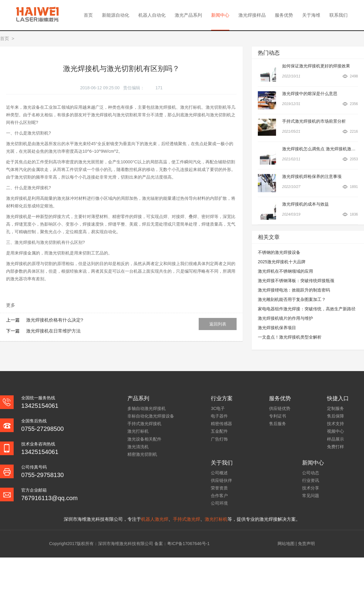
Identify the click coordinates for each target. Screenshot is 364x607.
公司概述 (219, 473)
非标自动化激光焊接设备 (151, 416)
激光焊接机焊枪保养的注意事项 (312, 176)
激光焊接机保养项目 (277, 328)
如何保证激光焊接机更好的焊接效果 (316, 66)
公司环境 (219, 503)
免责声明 (306, 544)
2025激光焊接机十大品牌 (282, 262)
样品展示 (335, 439)
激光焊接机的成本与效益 (305, 204)
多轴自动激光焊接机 (147, 408)
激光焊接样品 (252, 15)
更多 (11, 305)
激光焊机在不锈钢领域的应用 (285, 271)
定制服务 (335, 408)
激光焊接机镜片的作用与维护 (285, 318)
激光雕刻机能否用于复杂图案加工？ (292, 299)
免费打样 (335, 447)
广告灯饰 (219, 439)
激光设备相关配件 (144, 439)
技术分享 (311, 488)
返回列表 (218, 324)
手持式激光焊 (187, 519)
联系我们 (339, 15)
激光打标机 (138, 431)
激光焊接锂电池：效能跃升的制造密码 (294, 290)
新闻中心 (220, 15)
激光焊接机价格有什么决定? (55, 320)
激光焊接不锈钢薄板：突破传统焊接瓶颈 (296, 281)
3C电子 (218, 408)
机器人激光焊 (155, 519)
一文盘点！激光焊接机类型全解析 (290, 337)
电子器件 (219, 416)
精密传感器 (221, 424)
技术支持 (335, 424)
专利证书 (278, 416)
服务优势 (284, 15)
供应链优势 (280, 408)
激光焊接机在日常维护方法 (53, 331)
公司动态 (311, 473)
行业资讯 (311, 480)
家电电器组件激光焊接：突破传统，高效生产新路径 (307, 309)
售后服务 (278, 424)
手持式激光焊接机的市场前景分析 (314, 121)
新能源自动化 (116, 15)
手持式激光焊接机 (144, 424)
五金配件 (219, 431)
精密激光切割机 (142, 454)
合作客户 (219, 496)
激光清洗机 (138, 447)
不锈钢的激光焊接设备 (279, 252)
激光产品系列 (188, 15)
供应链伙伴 (221, 480)
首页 (88, 15)
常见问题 (311, 496)
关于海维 (311, 15)
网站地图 (286, 544)
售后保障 (335, 416)
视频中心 (335, 431)
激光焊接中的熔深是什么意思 (310, 94)
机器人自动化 (152, 15)
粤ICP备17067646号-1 (188, 544)
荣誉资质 (219, 488)
